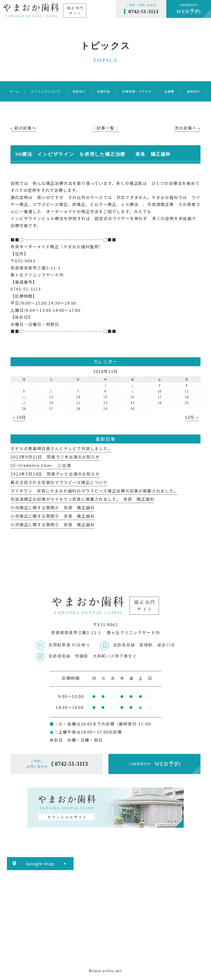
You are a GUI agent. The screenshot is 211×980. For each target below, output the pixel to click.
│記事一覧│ (106, 128)
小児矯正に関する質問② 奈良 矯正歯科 (53, 524)
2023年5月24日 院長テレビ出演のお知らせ (55, 474)
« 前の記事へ (23, 128)
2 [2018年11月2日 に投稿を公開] (133, 385)
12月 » (192, 417)
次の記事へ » (188, 128)
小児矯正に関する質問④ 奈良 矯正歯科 (53, 507)
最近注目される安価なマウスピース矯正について (59, 482)
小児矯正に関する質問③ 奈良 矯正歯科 (53, 516)
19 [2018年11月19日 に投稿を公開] (24, 403)
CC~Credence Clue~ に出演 (41, 465)
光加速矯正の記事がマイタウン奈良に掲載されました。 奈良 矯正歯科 (82, 499)
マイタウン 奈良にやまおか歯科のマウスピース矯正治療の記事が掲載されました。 (94, 491)
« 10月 (19, 417)
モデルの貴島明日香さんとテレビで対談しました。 (61, 448)
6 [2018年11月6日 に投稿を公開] (51, 391)
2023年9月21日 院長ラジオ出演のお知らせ (55, 457)
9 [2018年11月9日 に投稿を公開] (133, 391)
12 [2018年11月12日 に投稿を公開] (24, 397)
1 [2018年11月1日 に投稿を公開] (105, 385)
